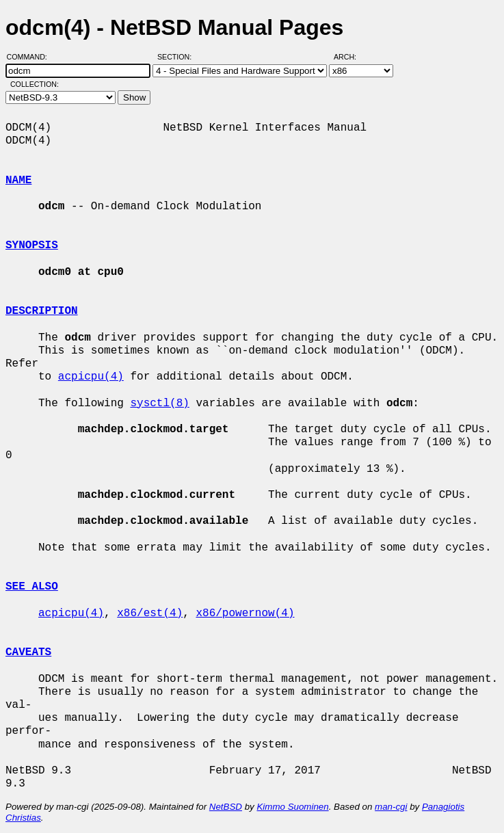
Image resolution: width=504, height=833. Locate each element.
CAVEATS (28, 652)
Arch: (351, 57)
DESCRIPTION (42, 311)
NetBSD (226, 807)
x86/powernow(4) (245, 613)
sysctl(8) (159, 404)
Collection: (35, 84)
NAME (18, 181)
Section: (177, 57)
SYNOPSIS (32, 246)
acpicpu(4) (91, 377)
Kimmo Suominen (292, 807)
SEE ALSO (32, 587)
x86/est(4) (150, 613)
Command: (31, 57)
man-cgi (391, 807)
